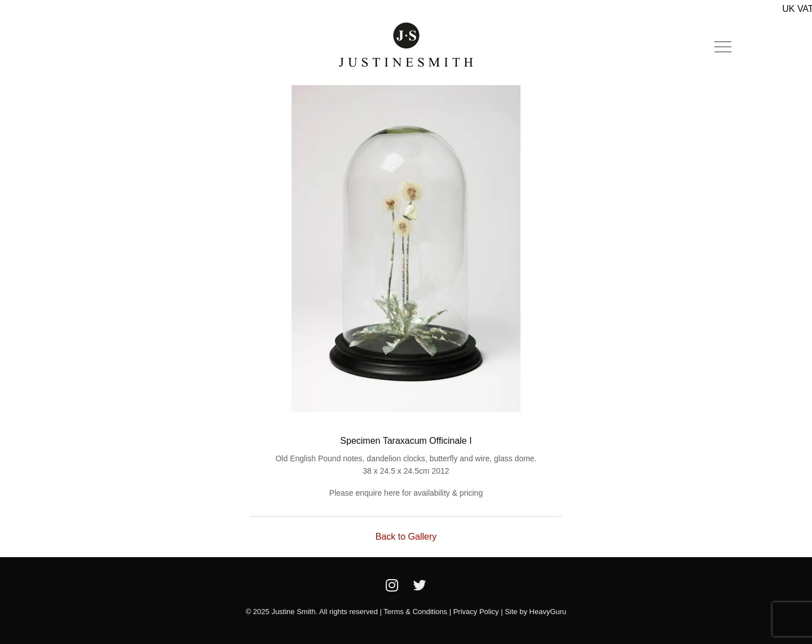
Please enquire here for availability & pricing (406, 493)
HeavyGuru (548, 612)
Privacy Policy (476, 612)
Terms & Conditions (415, 612)
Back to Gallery (406, 537)
